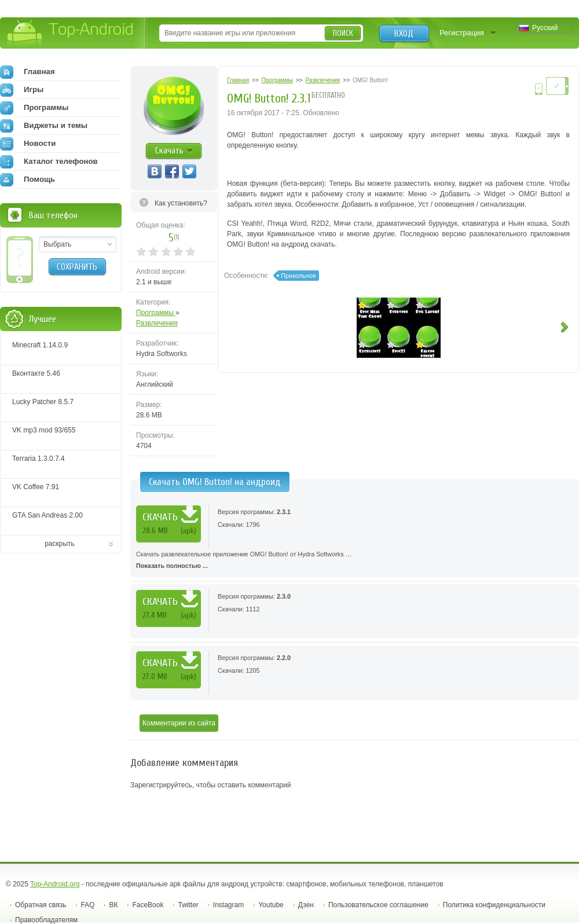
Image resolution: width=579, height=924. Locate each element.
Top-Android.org (55, 884)
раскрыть (60, 544)
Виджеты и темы (44, 126)
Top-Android (71, 34)
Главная (28, 72)
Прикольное (298, 276)
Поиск (343, 33)
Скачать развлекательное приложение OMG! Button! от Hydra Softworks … (355, 561)
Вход (404, 34)
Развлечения (157, 323)
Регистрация (462, 33)
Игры (22, 90)
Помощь (28, 179)
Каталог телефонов (49, 162)
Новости (28, 144)
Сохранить (77, 267)
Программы (156, 313)
